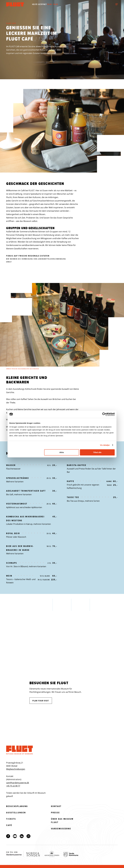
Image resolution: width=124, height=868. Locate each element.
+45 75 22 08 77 (13, 786)
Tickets (11, 819)
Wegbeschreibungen (16, 769)
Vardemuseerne (61, 829)
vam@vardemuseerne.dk (33, 245)
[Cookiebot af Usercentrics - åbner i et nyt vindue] (104, 414)
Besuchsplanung (17, 806)
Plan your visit (41, 701)
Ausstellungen (16, 813)
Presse (55, 813)
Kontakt (56, 806)
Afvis (62, 452)
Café (9, 825)
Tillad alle (97, 452)
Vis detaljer (105, 445)
